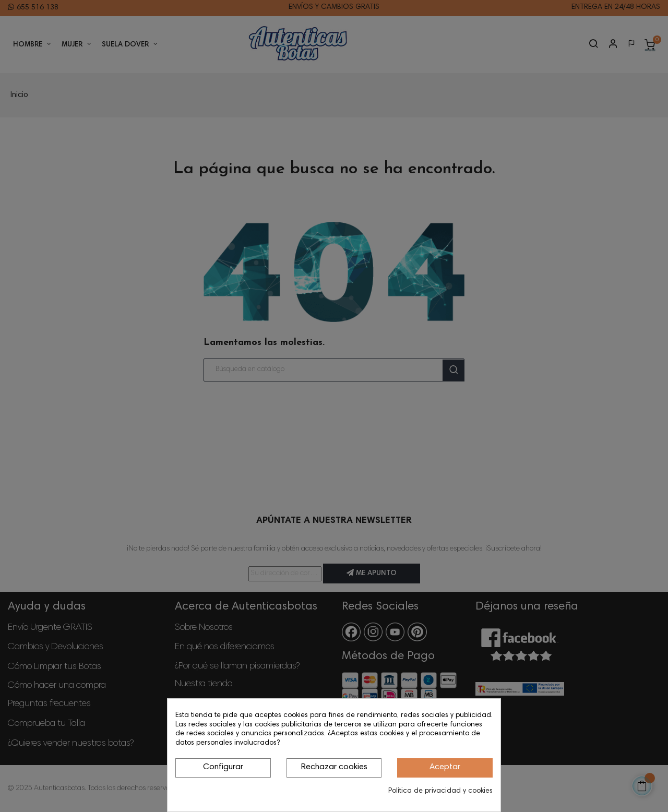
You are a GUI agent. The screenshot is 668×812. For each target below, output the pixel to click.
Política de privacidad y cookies (440, 791)
